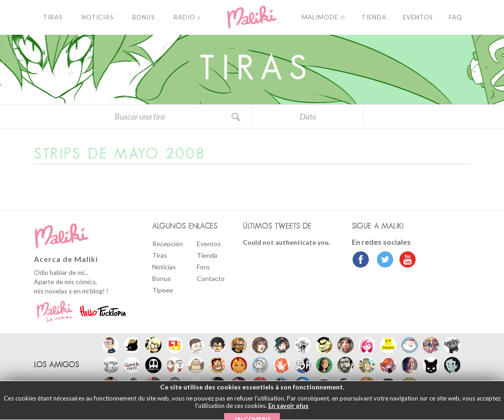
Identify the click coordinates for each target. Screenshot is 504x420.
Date (308, 116)
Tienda (207, 255)
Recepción (168, 244)
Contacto (211, 278)
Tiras (160, 255)
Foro (203, 267)
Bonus (162, 278)
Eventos (209, 244)
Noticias (164, 267)
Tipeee (163, 290)
